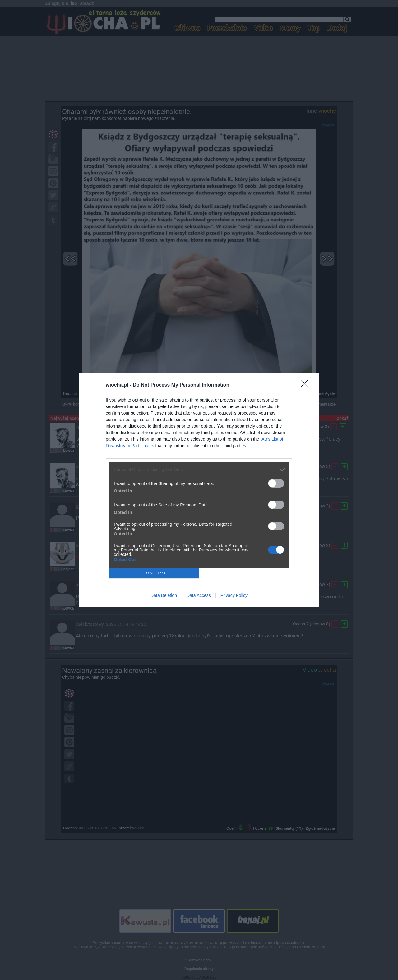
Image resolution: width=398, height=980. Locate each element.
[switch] (276, 483)
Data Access (199, 595)
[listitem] (199, 470)
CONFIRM (154, 573)
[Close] (307, 385)
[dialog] (199, 490)
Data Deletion (164, 595)
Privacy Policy (234, 595)
